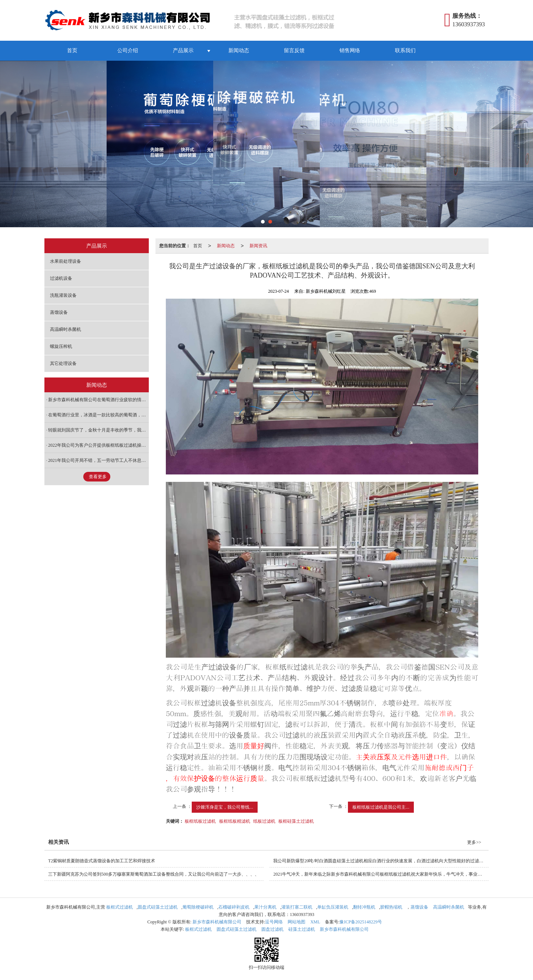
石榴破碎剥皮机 (234, 907)
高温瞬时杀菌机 (66, 329)
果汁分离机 (265, 907)
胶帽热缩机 (391, 907)
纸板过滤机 (264, 821)
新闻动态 (239, 51)
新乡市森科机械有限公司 (217, 922)
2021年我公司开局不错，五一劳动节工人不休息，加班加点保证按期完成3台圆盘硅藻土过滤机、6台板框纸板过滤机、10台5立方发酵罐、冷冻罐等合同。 (98, 460)
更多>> (474, 842)
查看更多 (98, 477)
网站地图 (296, 922)
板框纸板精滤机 (235, 821)
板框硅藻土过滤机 (296, 821)
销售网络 (350, 51)
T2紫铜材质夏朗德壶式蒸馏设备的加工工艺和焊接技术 (102, 861)
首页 (72, 51)
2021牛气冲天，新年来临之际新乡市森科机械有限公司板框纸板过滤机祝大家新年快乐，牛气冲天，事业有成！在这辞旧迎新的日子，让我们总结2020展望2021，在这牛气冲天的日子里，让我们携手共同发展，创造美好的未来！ (381, 874)
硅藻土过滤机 (302, 929)
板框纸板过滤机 (200, 821)
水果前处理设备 (66, 261)
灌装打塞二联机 (297, 907)
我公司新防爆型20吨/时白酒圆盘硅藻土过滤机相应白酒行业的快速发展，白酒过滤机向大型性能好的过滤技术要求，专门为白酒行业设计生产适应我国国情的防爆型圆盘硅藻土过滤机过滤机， (381, 861)
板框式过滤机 (120, 907)
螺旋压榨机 (61, 346)
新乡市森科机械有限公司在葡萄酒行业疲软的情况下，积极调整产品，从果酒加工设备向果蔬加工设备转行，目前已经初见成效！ (98, 400)
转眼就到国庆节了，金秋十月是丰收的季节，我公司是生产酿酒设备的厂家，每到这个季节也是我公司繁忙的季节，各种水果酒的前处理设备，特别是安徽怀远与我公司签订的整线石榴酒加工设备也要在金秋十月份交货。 (98, 430)
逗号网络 (274, 922)
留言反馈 (294, 51)
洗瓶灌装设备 (63, 295)
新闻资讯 (258, 246)
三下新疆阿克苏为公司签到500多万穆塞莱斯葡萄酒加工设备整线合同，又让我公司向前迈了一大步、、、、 (154, 874)
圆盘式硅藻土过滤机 (158, 907)
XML (315, 922)
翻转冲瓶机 (364, 907)
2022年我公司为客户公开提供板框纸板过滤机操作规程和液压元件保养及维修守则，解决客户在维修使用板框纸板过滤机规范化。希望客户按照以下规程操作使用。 (98, 445)
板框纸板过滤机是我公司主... (381, 807)
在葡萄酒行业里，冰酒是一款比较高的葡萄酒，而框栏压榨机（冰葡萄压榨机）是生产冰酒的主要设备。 (98, 415)
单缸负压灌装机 (333, 907)
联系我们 (405, 51)
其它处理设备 (63, 363)
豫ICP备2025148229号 (361, 922)
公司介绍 (128, 51)
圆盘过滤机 (272, 929)
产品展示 (183, 51)
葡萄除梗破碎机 (198, 907)
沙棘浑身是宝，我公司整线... (225, 807)
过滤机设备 (61, 278)
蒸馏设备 (59, 312)
